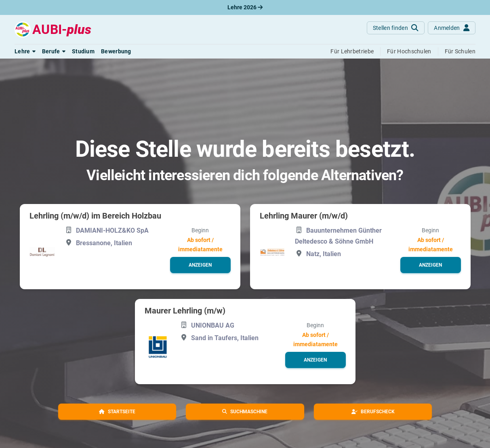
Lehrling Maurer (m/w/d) (304, 216)
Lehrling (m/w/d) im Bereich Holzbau (95, 216)
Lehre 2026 (245, 7)
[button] (25, 51)
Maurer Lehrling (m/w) (185, 311)
